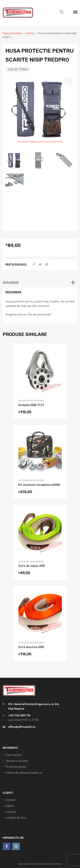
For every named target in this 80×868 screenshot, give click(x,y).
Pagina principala (12, 33)
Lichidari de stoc (16, 818)
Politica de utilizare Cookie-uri (24, 773)
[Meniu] (75, 13)
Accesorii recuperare (31, 401)
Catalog (30, 33)
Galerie (10, 806)
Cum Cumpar (13, 755)
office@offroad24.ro (22, 727)
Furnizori (11, 812)
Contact (11, 800)
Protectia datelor (16, 767)
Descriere (11, 283)
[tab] (40, 283)
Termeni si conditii (17, 761)
